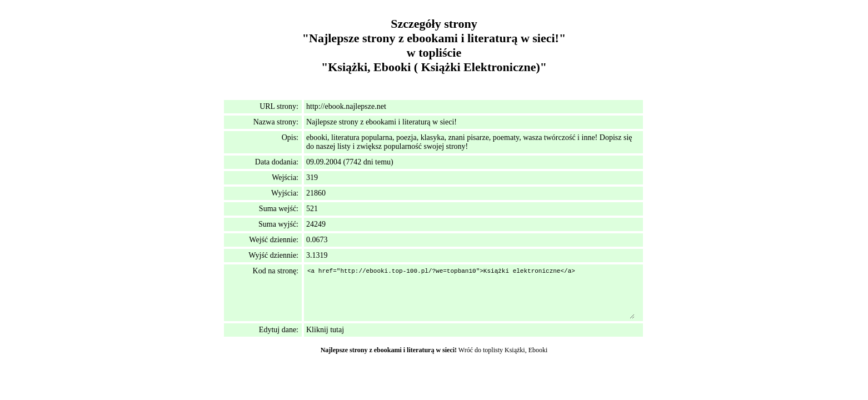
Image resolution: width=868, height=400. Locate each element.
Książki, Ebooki (526, 350)
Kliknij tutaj (325, 330)
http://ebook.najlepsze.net (346, 106)
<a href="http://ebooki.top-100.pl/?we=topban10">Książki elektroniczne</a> (470, 293)
